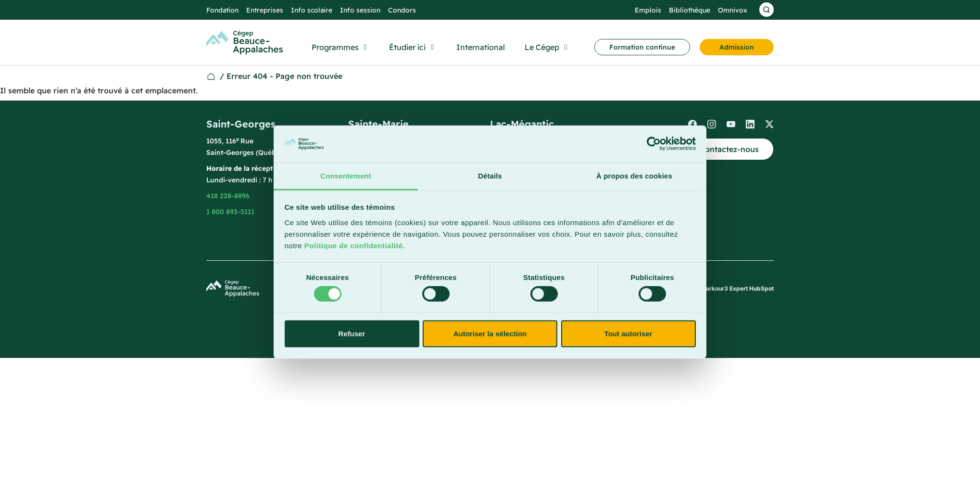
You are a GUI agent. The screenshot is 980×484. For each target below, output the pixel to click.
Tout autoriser (628, 333)
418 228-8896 (228, 196)
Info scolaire (312, 10)
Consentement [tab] (346, 176)
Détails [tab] (490, 176)
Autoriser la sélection (490, 333)
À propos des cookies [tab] (634, 176)
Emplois (648, 10)
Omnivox (733, 10)
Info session (360, 10)
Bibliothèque (690, 10)
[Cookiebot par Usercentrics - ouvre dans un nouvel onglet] (654, 144)
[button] (341, 47)
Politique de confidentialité (354, 246)
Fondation (222, 10)
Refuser (352, 333)
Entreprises (265, 10)
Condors (402, 10)
